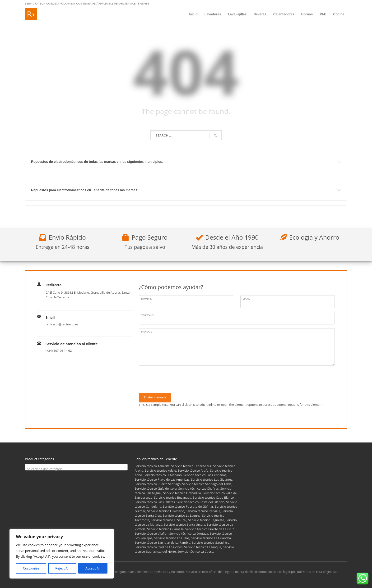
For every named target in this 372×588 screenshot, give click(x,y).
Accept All (93, 568)
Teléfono (147, 315)
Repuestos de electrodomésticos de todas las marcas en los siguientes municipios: (97, 162)
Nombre (146, 299)
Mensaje (146, 332)
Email (246, 299)
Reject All (62, 568)
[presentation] (175, 378)
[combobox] (76, 467)
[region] (62, 554)
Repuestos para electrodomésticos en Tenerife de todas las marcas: (85, 190)
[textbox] (76, 469)
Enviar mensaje (155, 397)
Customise (31, 568)
